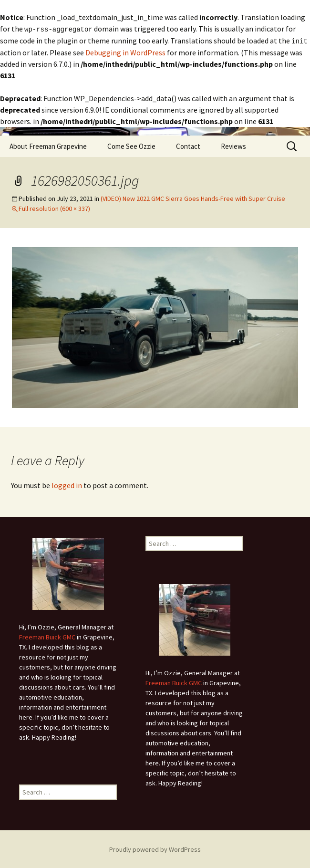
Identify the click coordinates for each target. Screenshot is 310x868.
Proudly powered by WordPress (155, 848)
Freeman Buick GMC (47, 636)
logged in (67, 484)
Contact (188, 145)
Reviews (233, 145)
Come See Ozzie (131, 145)
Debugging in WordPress (125, 52)
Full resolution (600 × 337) (54, 208)
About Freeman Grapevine (48, 145)
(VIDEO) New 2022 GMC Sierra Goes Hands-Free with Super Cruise (193, 198)
